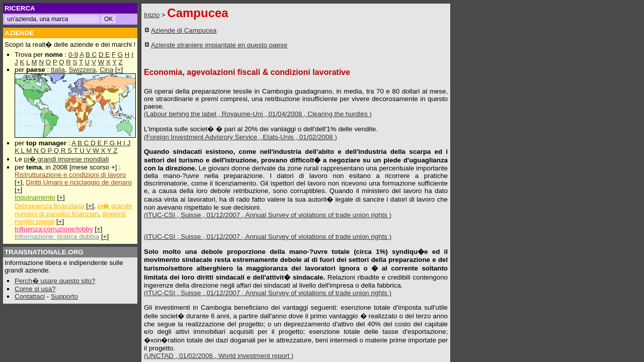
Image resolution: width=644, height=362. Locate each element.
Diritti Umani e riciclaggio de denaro (79, 182)
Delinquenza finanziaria (50, 206)
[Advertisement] (381, 42)
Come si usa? (35, 289)
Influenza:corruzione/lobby (54, 229)
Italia (58, 70)
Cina (106, 70)
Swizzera (82, 70)
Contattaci (30, 296)
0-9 (73, 55)
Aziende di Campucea (184, 30)
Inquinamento (35, 197)
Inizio (152, 15)
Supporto (64, 296)
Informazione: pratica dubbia (57, 237)
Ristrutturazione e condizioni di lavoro (70, 175)
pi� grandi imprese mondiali (67, 159)
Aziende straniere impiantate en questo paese (219, 45)
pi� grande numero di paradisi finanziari (73, 210)
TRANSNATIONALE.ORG (44, 252)
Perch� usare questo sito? (55, 281)
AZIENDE (19, 33)
